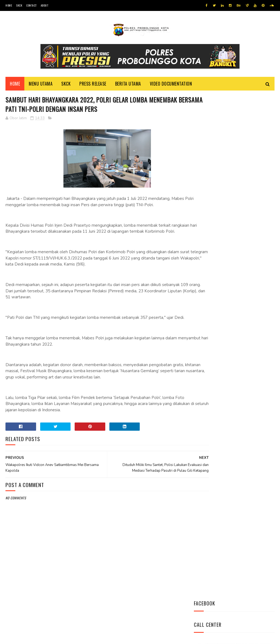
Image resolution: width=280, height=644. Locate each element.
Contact (31, 5)
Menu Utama (41, 85)
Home (9, 5)
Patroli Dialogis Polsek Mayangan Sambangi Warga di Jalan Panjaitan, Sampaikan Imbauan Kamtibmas (233, 384)
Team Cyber (29, 637)
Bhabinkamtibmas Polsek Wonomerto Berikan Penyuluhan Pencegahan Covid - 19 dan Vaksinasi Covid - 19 (232, 311)
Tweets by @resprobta (218, 235)
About (45, 5)
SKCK (19, 5)
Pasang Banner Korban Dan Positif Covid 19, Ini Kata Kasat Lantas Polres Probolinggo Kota (234, 347)
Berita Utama (128, 85)
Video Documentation (171, 85)
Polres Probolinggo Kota (73, 637)
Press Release (93, 85)
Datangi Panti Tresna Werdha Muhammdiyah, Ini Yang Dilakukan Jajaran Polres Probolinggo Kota (232, 274)
